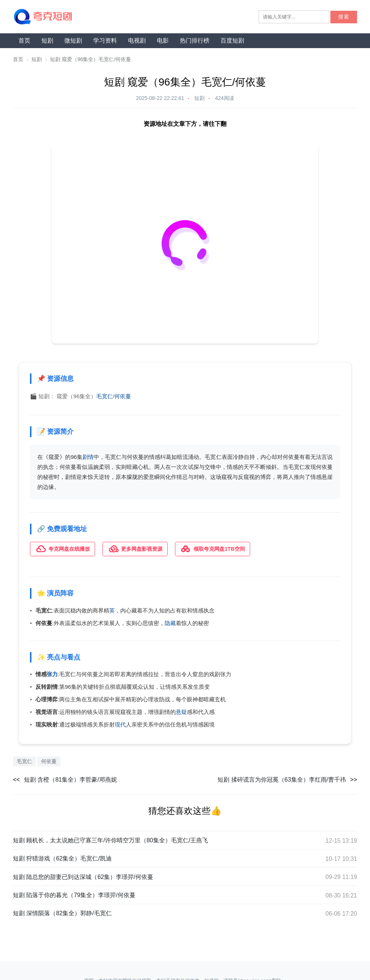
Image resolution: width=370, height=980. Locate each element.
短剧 (47, 41)
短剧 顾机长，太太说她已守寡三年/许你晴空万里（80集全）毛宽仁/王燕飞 (110, 840)
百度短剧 (232, 41)
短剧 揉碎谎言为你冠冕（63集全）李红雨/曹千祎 (282, 779)
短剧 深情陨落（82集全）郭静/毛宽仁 (62, 913)
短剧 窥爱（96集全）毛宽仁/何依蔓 (90, 59)
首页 (24, 41)
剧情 (88, 457)
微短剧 (73, 41)
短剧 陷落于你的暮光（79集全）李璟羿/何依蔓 (74, 895)
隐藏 (170, 623)
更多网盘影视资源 (135, 549)
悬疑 (181, 712)
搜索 (344, 17)
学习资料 (105, 41)
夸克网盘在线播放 (63, 549)
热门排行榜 (195, 41)
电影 (163, 41)
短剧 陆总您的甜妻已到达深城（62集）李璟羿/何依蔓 (83, 877)
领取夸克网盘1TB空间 (212, 549)
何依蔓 (123, 396)
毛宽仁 (105, 396)
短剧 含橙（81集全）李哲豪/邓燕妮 (70, 779)
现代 (120, 724)
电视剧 (137, 41)
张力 (52, 674)
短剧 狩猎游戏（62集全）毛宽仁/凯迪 (62, 858)
